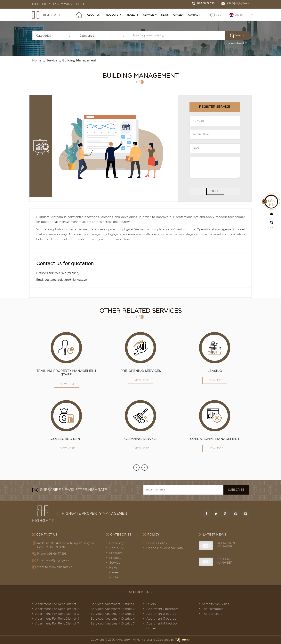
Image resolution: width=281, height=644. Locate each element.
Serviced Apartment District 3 (113, 614)
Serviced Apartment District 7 (113, 624)
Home (37, 60)
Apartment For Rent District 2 (57, 609)
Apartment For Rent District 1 (57, 604)
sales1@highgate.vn (235, 3)
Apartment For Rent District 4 (57, 619)
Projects (132, 15)
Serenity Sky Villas (215, 604)
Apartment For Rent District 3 (57, 614)
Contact (194, 15)
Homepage (117, 543)
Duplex (152, 628)
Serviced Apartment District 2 (113, 609)
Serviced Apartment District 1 (112, 604)
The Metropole (213, 609)
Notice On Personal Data (165, 548)
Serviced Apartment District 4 (113, 619)
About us (93, 15)
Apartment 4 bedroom (163, 624)
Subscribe (236, 490)
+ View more (66, 384)
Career (178, 15)
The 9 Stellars (212, 614)
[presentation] (136, 467)
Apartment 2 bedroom (163, 614)
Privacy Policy (157, 543)
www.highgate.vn (61, 567)
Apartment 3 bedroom (163, 619)
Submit (215, 191)
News (165, 15)
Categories (44, 36)
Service (149, 15)
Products (111, 15)
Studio (151, 604)
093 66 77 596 (203, 3)
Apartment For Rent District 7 (57, 624)
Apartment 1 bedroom (162, 609)
